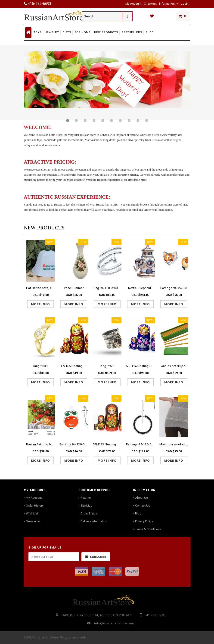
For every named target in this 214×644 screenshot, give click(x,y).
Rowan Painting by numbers (46, 444)
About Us (141, 498)
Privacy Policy (144, 521)
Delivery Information (94, 521)
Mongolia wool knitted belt (179, 444)
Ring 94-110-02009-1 (108, 288)
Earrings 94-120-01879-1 (144, 444)
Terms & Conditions (148, 529)
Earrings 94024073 (174, 288)
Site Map (86, 506)
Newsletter (33, 521)
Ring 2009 (40, 366)
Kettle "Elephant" (140, 288)
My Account (34, 498)
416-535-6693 (38, 4)
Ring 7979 (107, 366)
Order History (35, 506)
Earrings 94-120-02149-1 (77, 444)
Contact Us (143, 506)
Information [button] (169, 4)
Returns (86, 498)
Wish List (32, 513)
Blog (138, 513)
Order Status (89, 513)
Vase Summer (74, 288)
